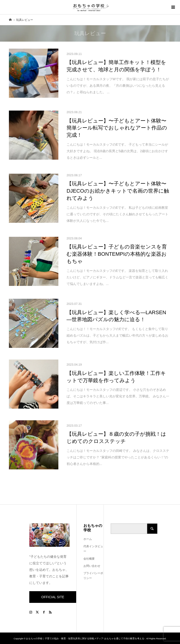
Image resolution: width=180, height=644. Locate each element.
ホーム (88, 539)
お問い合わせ (92, 566)
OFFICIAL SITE (53, 597)
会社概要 (89, 559)
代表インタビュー (93, 549)
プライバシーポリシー (93, 576)
